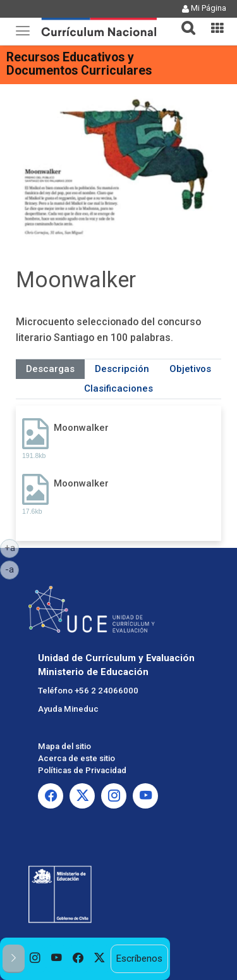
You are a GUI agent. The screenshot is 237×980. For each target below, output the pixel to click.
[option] (35, 959)
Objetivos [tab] (190, 369)
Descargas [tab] (50, 369)
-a (12, 569)
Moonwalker (81, 428)
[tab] (183, 21)
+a (12, 547)
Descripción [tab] (122, 369)
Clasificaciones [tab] (118, 388)
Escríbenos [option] (139, 958)
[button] (183, 20)
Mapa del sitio (64, 746)
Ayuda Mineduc (68, 709)
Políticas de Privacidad (82, 770)
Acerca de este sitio (76, 758)
